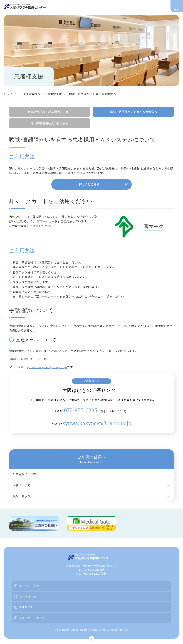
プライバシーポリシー (33, 618)
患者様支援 (55, 94)
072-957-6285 (81, 410)
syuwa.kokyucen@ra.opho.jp (47, 367)
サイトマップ (28, 596)
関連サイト (26, 607)
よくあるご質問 (29, 586)
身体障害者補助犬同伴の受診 (49, 123)
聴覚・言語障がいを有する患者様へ (133, 112)
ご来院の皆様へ (30, 94)
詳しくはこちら (89, 184)
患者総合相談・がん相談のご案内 (50, 112)
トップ (8, 94)
